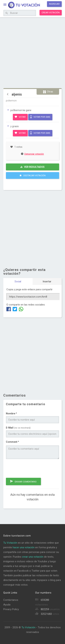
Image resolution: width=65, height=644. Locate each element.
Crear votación (51, 13)
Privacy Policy (11, 609)
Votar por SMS (40, 117)
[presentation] (32, 468)
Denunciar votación (33, 154)
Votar (20, 117)
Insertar (47, 281)
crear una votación (33, 557)
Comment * (12, 442)
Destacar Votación (32, 175)
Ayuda (7, 605)
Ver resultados (32, 167)
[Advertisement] (32, 52)
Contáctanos (11, 600)
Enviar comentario (23, 481)
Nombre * (11, 413)
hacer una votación (24, 547)
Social (18, 281)
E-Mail (18, 428)
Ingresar (54, 4)
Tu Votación (10, 543)
